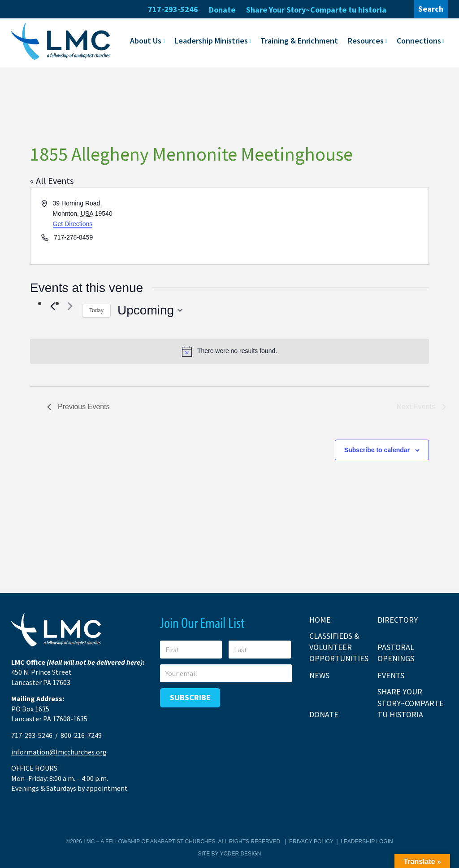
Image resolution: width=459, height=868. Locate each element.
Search (431, 9)
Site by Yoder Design (230, 854)
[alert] (229, 351)
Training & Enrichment (299, 41)
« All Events (52, 181)
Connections (419, 41)
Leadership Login (367, 842)
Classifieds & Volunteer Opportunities (339, 647)
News (319, 675)
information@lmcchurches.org (59, 752)
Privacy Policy (311, 842)
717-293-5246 (173, 9)
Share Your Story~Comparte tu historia (316, 10)
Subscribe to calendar (377, 450)
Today (96, 310)
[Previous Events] (52, 306)
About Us (146, 41)
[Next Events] (70, 306)
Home (320, 620)
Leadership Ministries (211, 41)
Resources (366, 41)
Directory (398, 620)
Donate (222, 10)
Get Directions (73, 223)
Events (391, 675)
